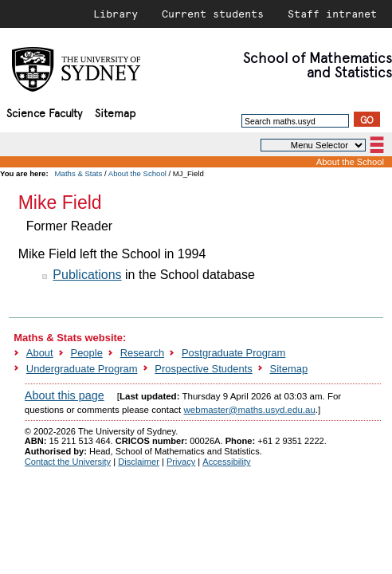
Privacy (181, 462)
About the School (350, 162)
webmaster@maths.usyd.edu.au (250, 410)
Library (116, 14)
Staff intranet (332, 14)
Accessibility (226, 462)
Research (142, 353)
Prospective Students (203, 369)
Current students (213, 14)
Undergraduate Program (82, 369)
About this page (65, 395)
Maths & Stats (79, 173)
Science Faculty (44, 112)
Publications (87, 275)
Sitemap (115, 112)
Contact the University (68, 462)
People (87, 353)
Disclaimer (139, 462)
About (40, 353)
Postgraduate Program (233, 353)
